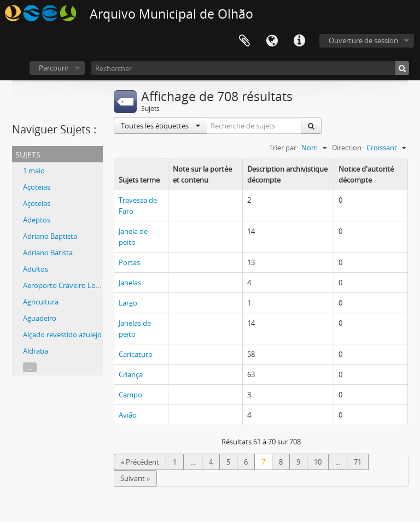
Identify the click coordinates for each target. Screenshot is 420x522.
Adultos (36, 269)
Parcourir (54, 68)
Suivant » (135, 478)
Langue (272, 41)
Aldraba (36, 351)
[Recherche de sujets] (254, 126)
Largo (128, 303)
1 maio (34, 171)
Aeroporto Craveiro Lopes (65, 285)
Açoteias (37, 187)
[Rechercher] (250, 68)
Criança (131, 374)
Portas (129, 262)
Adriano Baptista (50, 236)
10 (318, 462)
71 (358, 462)
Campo (130, 395)
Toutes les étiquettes (161, 126)
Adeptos (37, 220)
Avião (128, 415)
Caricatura (135, 354)
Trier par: (284, 148)
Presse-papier (244, 41)
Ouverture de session (363, 40)
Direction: (348, 148)
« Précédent (140, 462)
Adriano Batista (48, 253)
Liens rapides (299, 41)
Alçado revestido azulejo (62, 335)
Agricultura (41, 302)
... (30, 367)
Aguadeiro (40, 318)
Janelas (130, 283)
